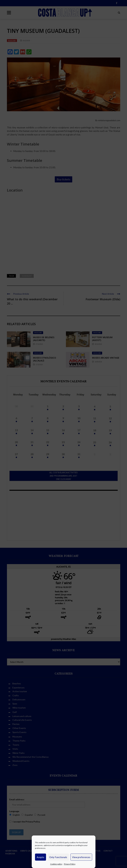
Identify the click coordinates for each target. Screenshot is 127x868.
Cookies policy (56, 864)
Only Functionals (58, 857)
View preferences (81, 857)
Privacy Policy (70, 864)
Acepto (40, 857)
